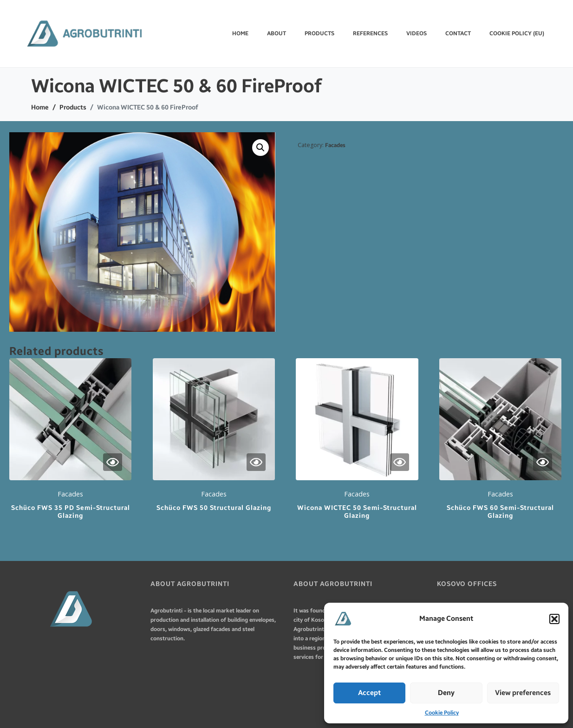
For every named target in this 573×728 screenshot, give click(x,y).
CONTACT (458, 33)
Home (240, 33)
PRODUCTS (319, 33)
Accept (369, 693)
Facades (335, 145)
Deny (446, 693)
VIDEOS (417, 33)
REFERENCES (370, 33)
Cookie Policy (442, 713)
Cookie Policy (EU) (517, 33)
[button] (554, 619)
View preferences (523, 693)
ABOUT (277, 33)
